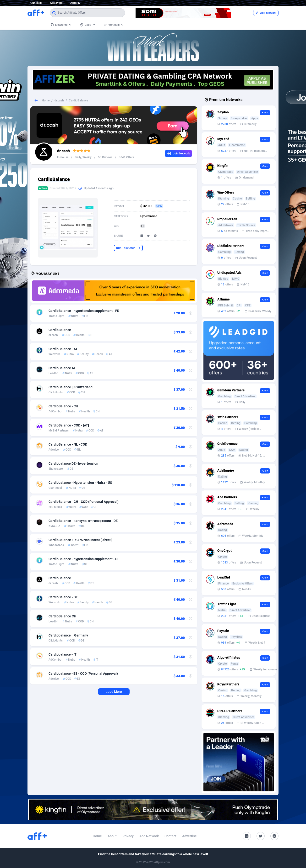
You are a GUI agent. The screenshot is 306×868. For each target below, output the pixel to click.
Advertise (189, 836)
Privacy (128, 836)
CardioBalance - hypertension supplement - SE (84, 559)
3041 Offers (126, 157)
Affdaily (75, 3)
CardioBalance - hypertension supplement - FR (84, 311)
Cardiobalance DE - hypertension (73, 463)
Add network (266, 13)
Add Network (149, 836)
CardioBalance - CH (63, 406)
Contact (170, 836)
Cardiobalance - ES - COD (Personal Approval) (83, 673)
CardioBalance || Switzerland (71, 387)
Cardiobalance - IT (63, 654)
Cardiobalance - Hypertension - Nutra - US (80, 483)
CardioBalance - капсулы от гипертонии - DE (83, 521)
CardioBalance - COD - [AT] (69, 425)
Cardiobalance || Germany (68, 635)
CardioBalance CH (62, 616)
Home (46, 100)
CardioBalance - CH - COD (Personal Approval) (84, 502)
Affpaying (56, 3)
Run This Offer (128, 248)
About (112, 836)
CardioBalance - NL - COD (68, 444)
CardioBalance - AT (63, 349)
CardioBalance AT (62, 368)
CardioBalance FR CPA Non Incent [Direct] (80, 540)
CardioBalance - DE (63, 597)
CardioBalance (60, 330)
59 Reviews (105, 157)
